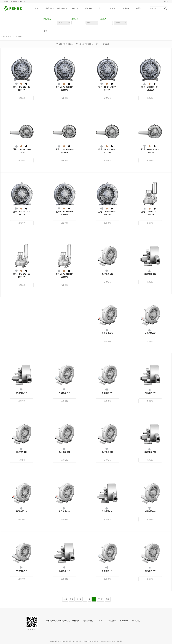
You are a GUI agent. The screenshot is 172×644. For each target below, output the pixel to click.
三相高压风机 (49, 8)
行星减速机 (88, 8)
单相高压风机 (62, 8)
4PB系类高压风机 (86, 44)
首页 (37, 8)
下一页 (100, 599)
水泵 (100, 8)
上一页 (79, 599)
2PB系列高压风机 (66, 44)
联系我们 (139, 8)
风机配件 (75, 8)
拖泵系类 (106, 44)
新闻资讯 (113, 8)
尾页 (108, 599)
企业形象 (126, 8)
